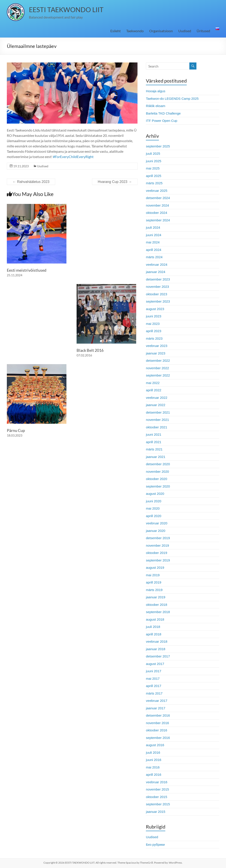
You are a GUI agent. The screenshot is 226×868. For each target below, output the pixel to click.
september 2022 (158, 375)
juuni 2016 (153, 760)
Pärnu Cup (16, 430)
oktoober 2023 (156, 294)
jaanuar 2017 (156, 708)
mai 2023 (153, 324)
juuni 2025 (153, 161)
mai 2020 (153, 508)
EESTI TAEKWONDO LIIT (66, 9)
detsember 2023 (158, 279)
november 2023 (157, 287)
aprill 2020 (153, 516)
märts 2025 (154, 183)
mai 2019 (153, 575)
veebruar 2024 (157, 265)
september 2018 (158, 612)
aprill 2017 (153, 686)
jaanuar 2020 (156, 531)
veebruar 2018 (157, 641)
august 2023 (155, 309)
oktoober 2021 (156, 427)
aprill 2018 (153, 634)
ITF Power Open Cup (162, 121)
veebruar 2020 (157, 523)
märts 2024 (154, 257)
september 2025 (158, 146)
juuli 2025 (153, 153)
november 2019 (157, 545)
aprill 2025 (153, 176)
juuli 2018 (153, 627)
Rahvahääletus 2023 (31, 182)
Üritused (203, 31)
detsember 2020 (158, 464)
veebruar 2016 (157, 782)
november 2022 (157, 368)
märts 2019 (154, 590)
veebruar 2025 (157, 191)
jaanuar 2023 (156, 353)
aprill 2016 (153, 775)
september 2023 (158, 301)
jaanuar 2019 (156, 597)
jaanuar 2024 (156, 272)
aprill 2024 (153, 250)
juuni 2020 (153, 501)
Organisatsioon (161, 31)
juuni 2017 (153, 671)
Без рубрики (155, 844)
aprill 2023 (153, 331)
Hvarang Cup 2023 (115, 182)
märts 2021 (154, 449)
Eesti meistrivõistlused (27, 270)
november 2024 (157, 205)
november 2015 (157, 789)
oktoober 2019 (156, 553)
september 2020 (158, 486)
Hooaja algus (156, 91)
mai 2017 (153, 679)
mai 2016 (153, 767)
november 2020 (157, 472)
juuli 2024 (153, 227)
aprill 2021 (153, 442)
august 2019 (155, 568)
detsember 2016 (158, 715)
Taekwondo (135, 31)
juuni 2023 (153, 316)
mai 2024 (153, 242)
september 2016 (158, 738)
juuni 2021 (153, 434)
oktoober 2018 (156, 605)
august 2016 (155, 745)
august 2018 (155, 619)
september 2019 (158, 560)
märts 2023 (154, 338)
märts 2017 (154, 693)
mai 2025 (153, 168)
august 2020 (155, 494)
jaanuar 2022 (156, 405)
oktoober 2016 (156, 730)
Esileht (116, 31)
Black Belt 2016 (90, 350)
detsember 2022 (158, 361)
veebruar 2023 (157, 346)
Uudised (185, 31)
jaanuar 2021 (156, 457)
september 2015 (158, 804)
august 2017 (155, 664)
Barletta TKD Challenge (163, 113)
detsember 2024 (158, 198)
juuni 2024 (153, 235)
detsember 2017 (158, 656)
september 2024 (158, 220)
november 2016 (157, 723)
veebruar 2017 (157, 701)
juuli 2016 (153, 752)
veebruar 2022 (157, 398)
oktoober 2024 (156, 213)
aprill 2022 (153, 390)
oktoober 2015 (156, 797)
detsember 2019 (158, 538)
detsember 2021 (158, 412)
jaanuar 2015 (156, 812)
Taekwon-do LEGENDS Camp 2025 (172, 99)
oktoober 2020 (156, 479)
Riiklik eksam (156, 106)
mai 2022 (153, 383)
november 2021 (157, 420)
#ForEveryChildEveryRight (73, 157)
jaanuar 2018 (156, 649)
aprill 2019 (153, 582)
